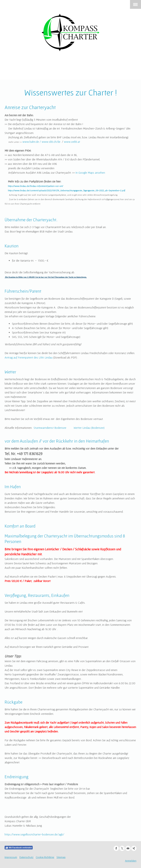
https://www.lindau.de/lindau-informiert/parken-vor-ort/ (36, 186)
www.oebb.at (72, 142)
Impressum (11, 857)
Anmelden (131, 861)
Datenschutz (26, 857)
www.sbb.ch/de (51, 142)
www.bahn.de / (32, 142)
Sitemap (61, 857)
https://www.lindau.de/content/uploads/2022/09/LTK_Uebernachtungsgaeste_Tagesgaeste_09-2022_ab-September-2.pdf (67, 190)
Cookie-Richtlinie (45, 857)
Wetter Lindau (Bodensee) (89, 428)
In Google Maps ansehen (90, 173)
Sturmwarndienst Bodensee (50, 428)
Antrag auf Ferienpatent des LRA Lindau (29, 357)
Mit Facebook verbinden (19, 848)
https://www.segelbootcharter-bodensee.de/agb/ (34, 834)
